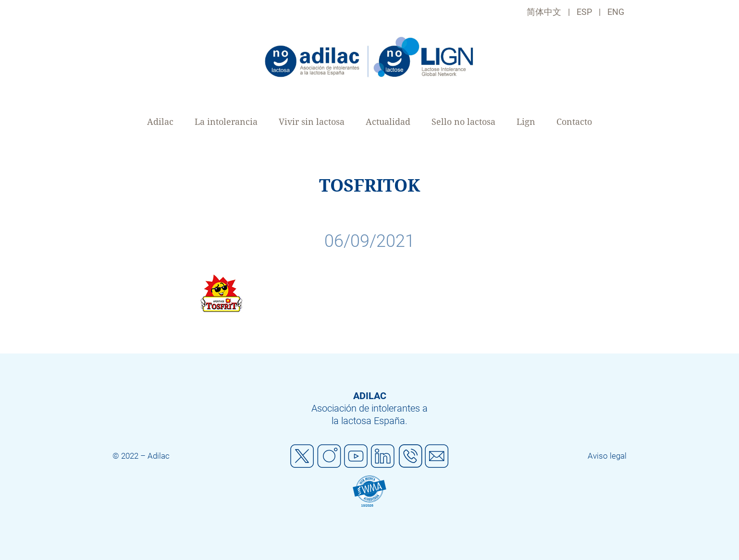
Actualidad (388, 122)
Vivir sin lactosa (312, 122)
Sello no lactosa (463, 122)
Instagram (329, 456)
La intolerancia (226, 122)
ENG (616, 12)
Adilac (160, 122)
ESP (584, 12)
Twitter (302, 456)
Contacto (574, 122)
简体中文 (544, 12)
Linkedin (383, 456)
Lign (526, 122)
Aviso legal (607, 456)
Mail (437, 456)
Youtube (356, 456)
